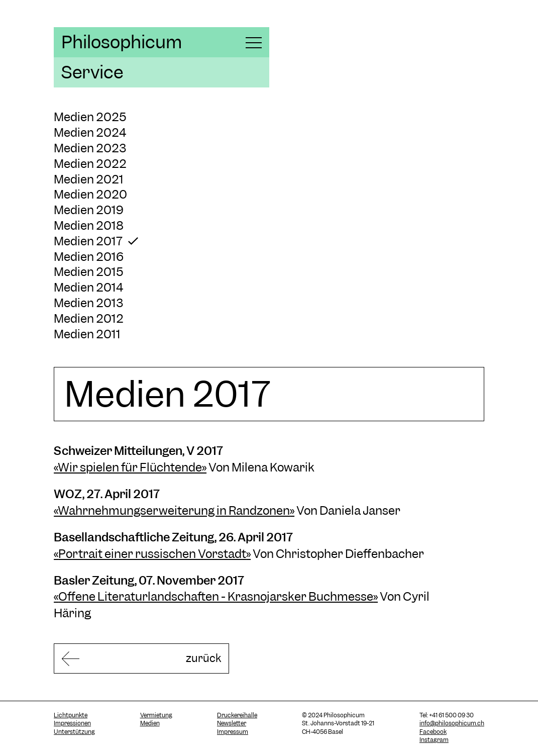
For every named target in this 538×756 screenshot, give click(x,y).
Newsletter (232, 725)
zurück (177, 659)
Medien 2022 (90, 164)
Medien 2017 (88, 241)
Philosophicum (122, 42)
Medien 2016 (89, 257)
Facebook (433, 733)
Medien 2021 (89, 179)
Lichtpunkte (71, 717)
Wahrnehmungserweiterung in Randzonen (174, 510)
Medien (150, 725)
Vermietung (156, 717)
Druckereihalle (237, 717)
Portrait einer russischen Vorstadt (152, 554)
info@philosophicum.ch (452, 725)
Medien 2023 (90, 148)
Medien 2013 (88, 303)
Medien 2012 (89, 318)
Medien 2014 (88, 287)
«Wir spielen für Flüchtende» (130, 467)
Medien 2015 (89, 272)
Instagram (434, 741)
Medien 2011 (87, 334)
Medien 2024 (90, 132)
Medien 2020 (90, 194)
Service (92, 72)
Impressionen (72, 725)
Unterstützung (74, 733)
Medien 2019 (89, 210)
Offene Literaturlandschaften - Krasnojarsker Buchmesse (216, 596)
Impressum (233, 733)
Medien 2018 (89, 225)
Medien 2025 (90, 117)
